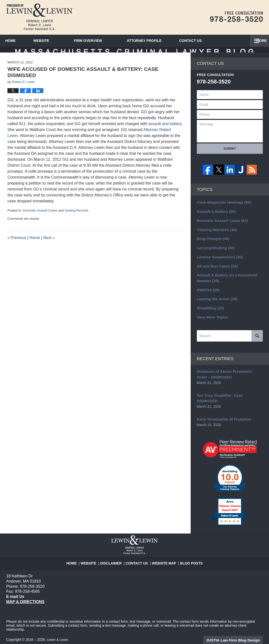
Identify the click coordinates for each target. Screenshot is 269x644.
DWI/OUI (207, 293)
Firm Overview (102, 41)
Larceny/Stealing (214, 253)
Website (56, 41)
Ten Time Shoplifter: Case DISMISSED (228, 396)
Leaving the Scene (216, 302)
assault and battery (165, 132)
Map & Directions (25, 596)
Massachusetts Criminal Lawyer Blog (39, 17)
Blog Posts (188, 555)
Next (49, 245)
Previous (17, 245)
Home (18, 41)
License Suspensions (218, 262)
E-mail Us (15, 590)
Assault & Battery (215, 219)
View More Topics (211, 319)
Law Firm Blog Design (239, 634)
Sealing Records (76, 218)
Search (257, 338)
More (258, 41)
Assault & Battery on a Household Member (225, 282)
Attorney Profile (158, 41)
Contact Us (138, 555)
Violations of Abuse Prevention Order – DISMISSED (229, 376)
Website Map (163, 555)
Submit (230, 156)
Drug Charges (212, 245)
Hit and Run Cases (216, 271)
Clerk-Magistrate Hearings (222, 210)
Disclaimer (114, 555)
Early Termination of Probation (222, 414)
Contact (212, 41)
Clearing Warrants (215, 236)
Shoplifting (209, 311)
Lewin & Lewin (58, 633)
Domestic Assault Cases (40, 218)
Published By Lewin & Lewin (236, 17)
